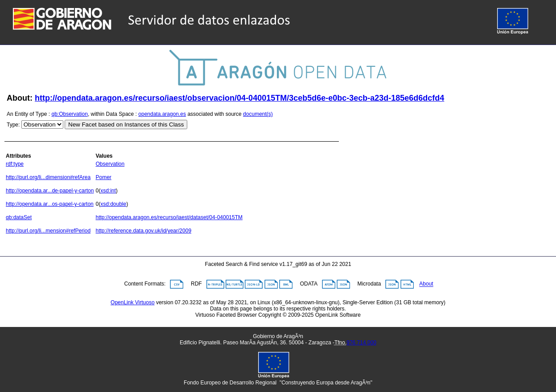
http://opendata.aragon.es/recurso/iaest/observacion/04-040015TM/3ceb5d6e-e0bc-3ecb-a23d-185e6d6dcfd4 (239, 98)
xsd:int (108, 191)
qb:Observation (70, 114)
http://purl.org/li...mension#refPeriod (48, 231)
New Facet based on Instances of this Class (126, 125)
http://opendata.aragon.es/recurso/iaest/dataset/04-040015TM (169, 217)
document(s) (258, 114)
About (426, 284)
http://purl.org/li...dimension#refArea (48, 177)
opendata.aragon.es (162, 114)
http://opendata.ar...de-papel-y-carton (50, 191)
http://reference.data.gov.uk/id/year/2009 (143, 231)
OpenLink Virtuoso (133, 302)
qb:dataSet (19, 217)
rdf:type (15, 164)
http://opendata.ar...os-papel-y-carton (50, 204)
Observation (110, 164)
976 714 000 (361, 343)
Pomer (103, 177)
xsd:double (113, 204)
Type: (13, 125)
